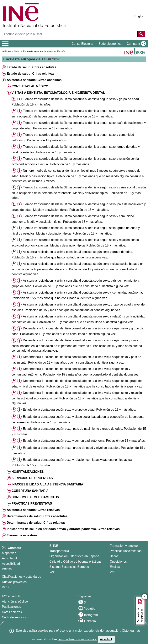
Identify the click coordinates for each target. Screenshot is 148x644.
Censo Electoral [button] (82, 44)
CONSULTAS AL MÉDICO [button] (30, 86)
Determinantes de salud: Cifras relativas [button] (36, 523)
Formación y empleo (124, 546)
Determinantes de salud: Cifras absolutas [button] (37, 516)
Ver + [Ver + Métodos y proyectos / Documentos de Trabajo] (6, 587)
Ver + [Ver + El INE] (53, 572)
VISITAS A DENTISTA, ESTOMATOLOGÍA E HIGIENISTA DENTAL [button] (58, 93)
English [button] (140, 16)
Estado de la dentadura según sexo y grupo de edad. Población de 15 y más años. (79, 410)
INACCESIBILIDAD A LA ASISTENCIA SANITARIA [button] (47, 484)
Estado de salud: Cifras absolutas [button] (32, 67)
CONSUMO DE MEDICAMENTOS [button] (35, 497)
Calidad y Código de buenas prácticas (76, 562)
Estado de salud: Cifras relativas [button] (31, 74)
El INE (54, 546)
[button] (136, 44)
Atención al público (15, 601)
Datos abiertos (12, 612)
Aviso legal (9, 558)
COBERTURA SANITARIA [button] (30, 491)
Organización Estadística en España (74, 556)
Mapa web (9, 553)
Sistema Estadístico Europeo (69, 567)
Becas (114, 556)
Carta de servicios (14, 617)
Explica (115, 567)
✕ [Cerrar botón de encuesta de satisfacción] (145, 597)
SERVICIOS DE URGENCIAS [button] (32, 478)
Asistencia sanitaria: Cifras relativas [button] (33, 510)
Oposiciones (118, 562)
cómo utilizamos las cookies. (77, 639)
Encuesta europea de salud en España (44, 51)
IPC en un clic (11, 596)
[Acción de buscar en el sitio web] (141, 34)
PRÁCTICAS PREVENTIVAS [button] (32, 503)
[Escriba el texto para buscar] (71, 34)
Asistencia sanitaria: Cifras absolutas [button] (34, 80)
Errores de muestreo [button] (22, 535)
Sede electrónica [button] (110, 44)
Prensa (7, 569)
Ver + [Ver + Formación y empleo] (114, 572)
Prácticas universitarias (126, 551)
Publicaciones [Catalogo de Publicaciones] (11, 607)
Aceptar (106, 639)
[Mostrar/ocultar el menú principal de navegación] (5, 44)
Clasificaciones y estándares (21, 577)
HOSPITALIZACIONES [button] (28, 472)
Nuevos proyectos (14, 582)
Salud (17, 51)
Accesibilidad (11, 564)
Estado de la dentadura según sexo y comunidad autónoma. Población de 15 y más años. (84, 441)
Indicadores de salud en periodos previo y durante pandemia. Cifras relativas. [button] (64, 529)
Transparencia (59, 551)
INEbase (7, 51)
